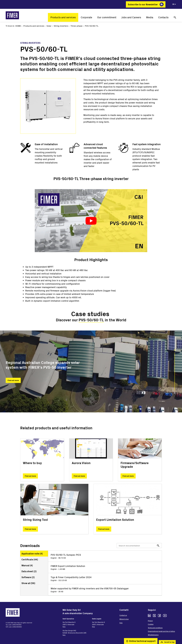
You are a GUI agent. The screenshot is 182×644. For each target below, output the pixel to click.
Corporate (86, 17)
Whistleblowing (153, 635)
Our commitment (107, 17)
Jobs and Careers (131, 17)
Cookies (151, 624)
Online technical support (142, 641)
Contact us (123, 615)
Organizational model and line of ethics (161, 631)
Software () (28, 577)
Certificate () (30, 559)
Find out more (13, 380)
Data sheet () (29, 571)
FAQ (121, 623)
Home (18, 26)
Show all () (28, 583)
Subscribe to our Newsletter (143, 4)
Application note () (32, 554)
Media (150, 17)
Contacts (163, 17)
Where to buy (124, 619)
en (173, 4)
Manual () (27, 565)
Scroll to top (169, 642)
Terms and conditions (155, 628)
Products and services (63, 17)
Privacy (150, 621)
